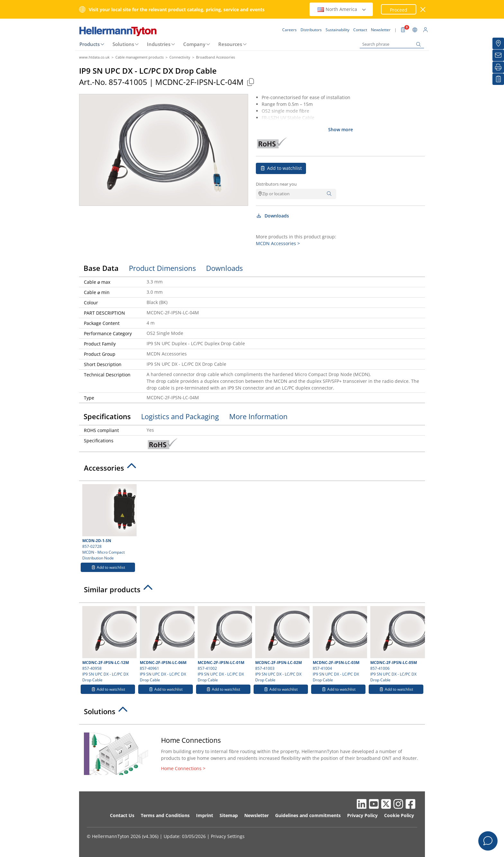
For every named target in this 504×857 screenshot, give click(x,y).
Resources (230, 44)
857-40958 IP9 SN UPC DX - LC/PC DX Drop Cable (109, 644)
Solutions (123, 44)
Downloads (272, 216)
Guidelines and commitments (308, 815)
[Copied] (250, 82)
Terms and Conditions (165, 815)
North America (342, 9)
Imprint (205, 815)
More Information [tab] (258, 416)
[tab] (252, 470)
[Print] (498, 67)
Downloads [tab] (224, 268)
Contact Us (122, 815)
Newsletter (256, 815)
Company (194, 44)
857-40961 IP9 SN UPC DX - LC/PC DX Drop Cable (166, 644)
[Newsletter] (498, 55)
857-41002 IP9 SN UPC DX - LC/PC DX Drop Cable (224, 644)
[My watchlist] (498, 79)
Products (90, 44)
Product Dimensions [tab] (162, 268)
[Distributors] (498, 43)
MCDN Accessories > (278, 243)
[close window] (423, 9)
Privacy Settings (228, 836)
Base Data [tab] (101, 268)
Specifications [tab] (107, 416)
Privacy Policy (362, 815)
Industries (159, 44)
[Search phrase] (392, 44)
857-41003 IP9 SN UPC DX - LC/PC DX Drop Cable (282, 644)
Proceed (399, 10)
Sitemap (229, 815)
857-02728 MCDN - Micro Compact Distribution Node (109, 522)
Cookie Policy (399, 815)
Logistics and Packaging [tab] (180, 416)
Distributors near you (276, 184)
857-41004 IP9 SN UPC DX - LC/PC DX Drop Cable (339, 644)
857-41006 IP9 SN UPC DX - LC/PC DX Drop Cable (397, 644)
